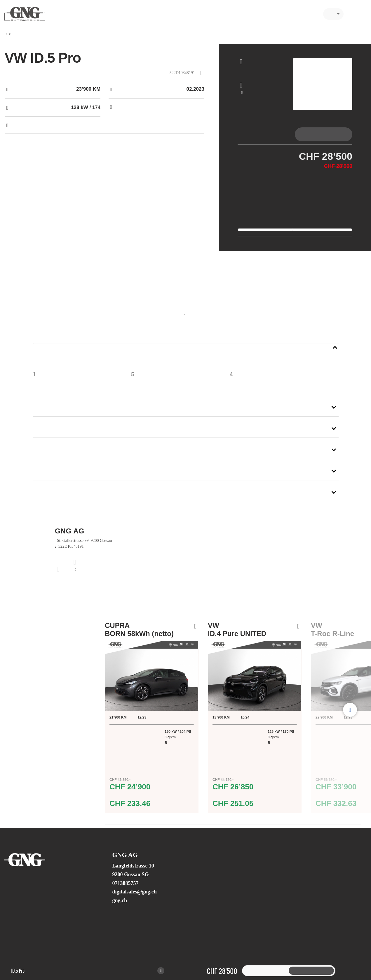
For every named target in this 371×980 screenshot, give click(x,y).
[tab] (266, 134)
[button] (186, 354)
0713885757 (125, 893)
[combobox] (333, 14)
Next (350, 719)
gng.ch (120, 910)
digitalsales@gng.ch (134, 902)
